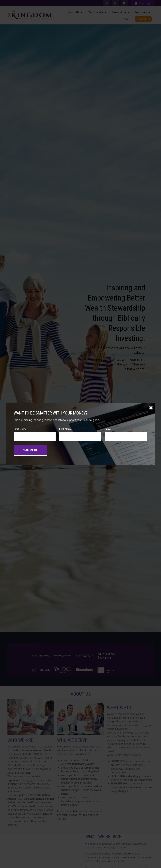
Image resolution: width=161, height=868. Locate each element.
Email (108, 429)
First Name (20, 429)
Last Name (65, 429)
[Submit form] (30, 450)
